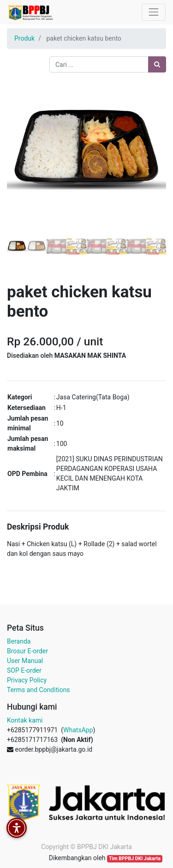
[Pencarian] (157, 64)
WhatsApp (78, 730)
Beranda (19, 641)
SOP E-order (24, 670)
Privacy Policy (27, 680)
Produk (24, 38)
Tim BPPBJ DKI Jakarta (135, 859)
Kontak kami (25, 720)
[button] (19, 165)
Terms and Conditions (39, 690)
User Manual (25, 661)
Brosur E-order (27, 651)
